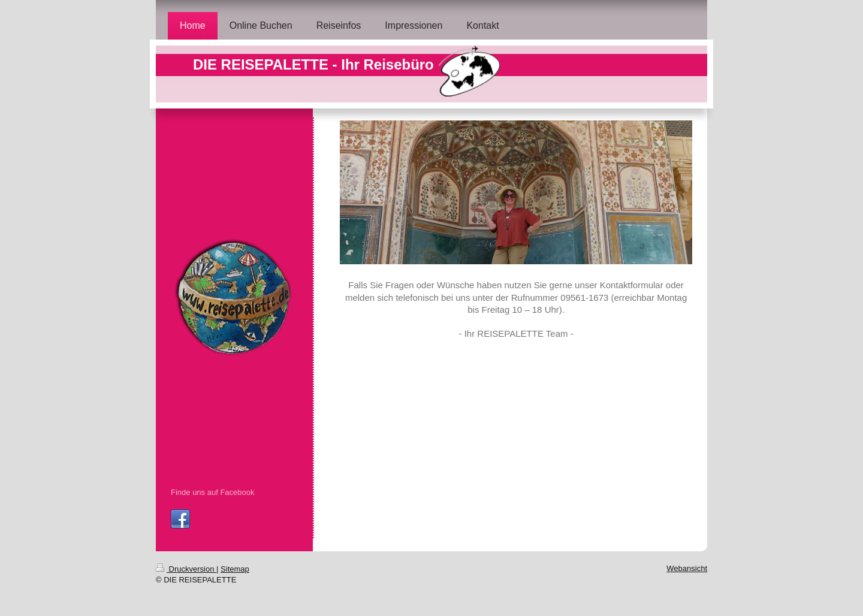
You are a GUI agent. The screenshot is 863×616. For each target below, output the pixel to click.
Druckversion (186, 569)
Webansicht (687, 568)
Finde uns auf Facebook (212, 492)
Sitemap (235, 569)
